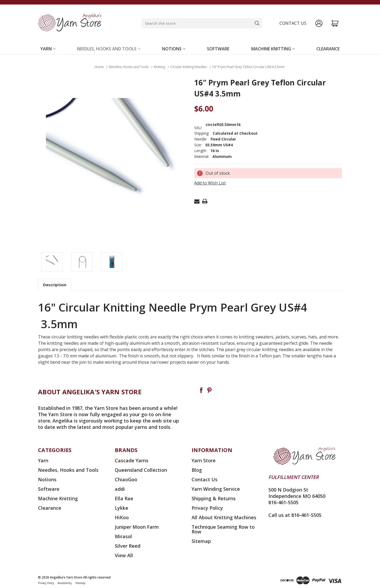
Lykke (122, 508)
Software (218, 49)
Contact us (293, 23)
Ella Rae (124, 498)
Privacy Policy (207, 508)
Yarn (48, 49)
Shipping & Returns (214, 498)
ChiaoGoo (126, 479)
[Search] (257, 23)
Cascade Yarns (132, 460)
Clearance (328, 49)
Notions (174, 49)
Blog (197, 470)
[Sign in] (319, 23)
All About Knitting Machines (224, 517)
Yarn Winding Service (216, 489)
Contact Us (205, 479)
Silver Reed (128, 546)
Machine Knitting (273, 49)
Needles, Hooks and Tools (109, 49)
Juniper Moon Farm (137, 527)
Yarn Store (204, 460)
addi (120, 489)
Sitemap (201, 541)
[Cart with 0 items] (335, 23)
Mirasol (123, 536)
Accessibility (65, 583)
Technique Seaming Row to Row (223, 529)
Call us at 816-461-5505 (295, 515)
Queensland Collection (141, 470)
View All (124, 555)
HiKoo (122, 517)
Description (55, 285)
